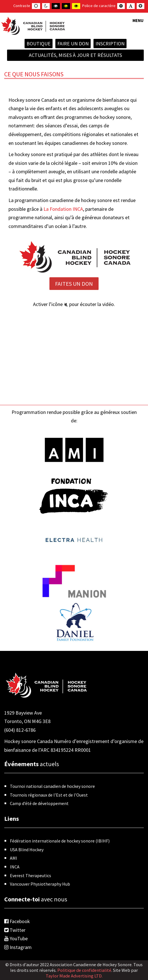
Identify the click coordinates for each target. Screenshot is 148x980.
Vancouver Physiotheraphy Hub (40, 884)
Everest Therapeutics (31, 875)
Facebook (17, 921)
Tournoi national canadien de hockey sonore (52, 786)
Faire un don (73, 44)
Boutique (39, 44)
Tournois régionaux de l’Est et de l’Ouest (49, 795)
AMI (14, 858)
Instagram (18, 947)
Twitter (15, 930)
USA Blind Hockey (27, 850)
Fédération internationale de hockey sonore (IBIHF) (60, 841)
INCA (15, 867)
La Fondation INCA (63, 209)
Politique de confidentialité (84, 970)
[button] (138, 24)
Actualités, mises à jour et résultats (75, 55)
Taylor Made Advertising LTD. (74, 976)
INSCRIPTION (110, 44)
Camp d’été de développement (39, 803)
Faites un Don (74, 284)
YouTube (16, 938)
